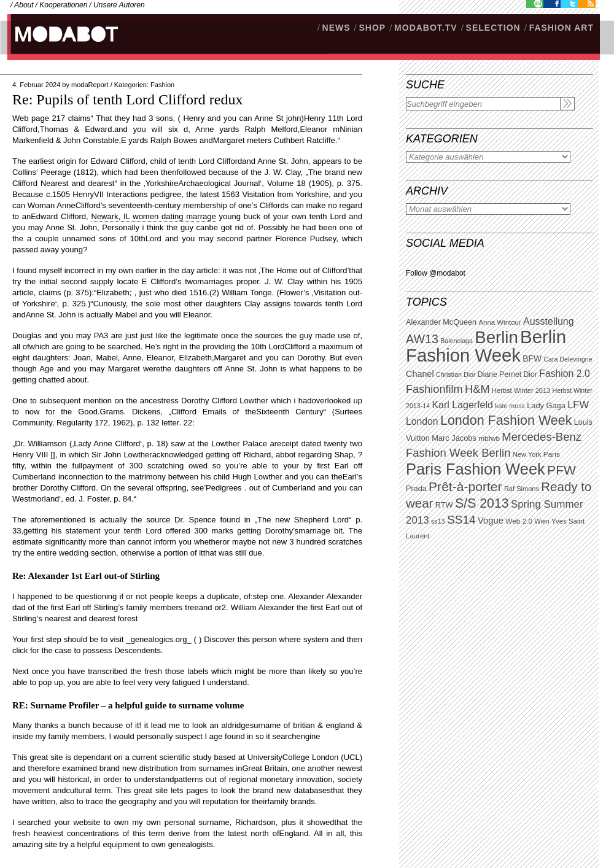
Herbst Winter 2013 (521, 390)
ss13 (438, 521)
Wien (542, 521)
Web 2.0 (519, 521)
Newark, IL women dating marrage (154, 216)
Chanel (420, 374)
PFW (562, 470)
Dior (530, 374)
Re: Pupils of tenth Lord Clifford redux (128, 99)
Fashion (162, 85)
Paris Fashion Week (476, 469)
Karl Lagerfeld (462, 405)
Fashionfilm (434, 389)
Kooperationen (63, 5)
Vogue (491, 521)
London (422, 421)
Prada (416, 489)
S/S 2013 (482, 503)
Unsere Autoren (119, 5)
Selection (493, 28)
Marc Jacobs (454, 438)
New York (527, 454)
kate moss (510, 406)
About (24, 5)
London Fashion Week (506, 420)
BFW (532, 358)
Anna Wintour (499, 322)
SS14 (461, 520)
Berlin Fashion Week (486, 346)
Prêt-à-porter (465, 486)
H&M (477, 389)
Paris (552, 454)
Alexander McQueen (441, 322)
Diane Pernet (499, 374)
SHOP (372, 28)
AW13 (422, 339)
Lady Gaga (546, 405)
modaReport (90, 85)
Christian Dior (456, 374)
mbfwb (489, 438)
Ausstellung (549, 321)
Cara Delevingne (568, 359)
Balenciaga (457, 341)
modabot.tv (426, 28)
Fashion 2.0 (564, 374)
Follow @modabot (436, 273)
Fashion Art (562, 28)
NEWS (336, 28)
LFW (578, 405)
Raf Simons (522, 489)
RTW (444, 505)
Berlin (496, 337)
